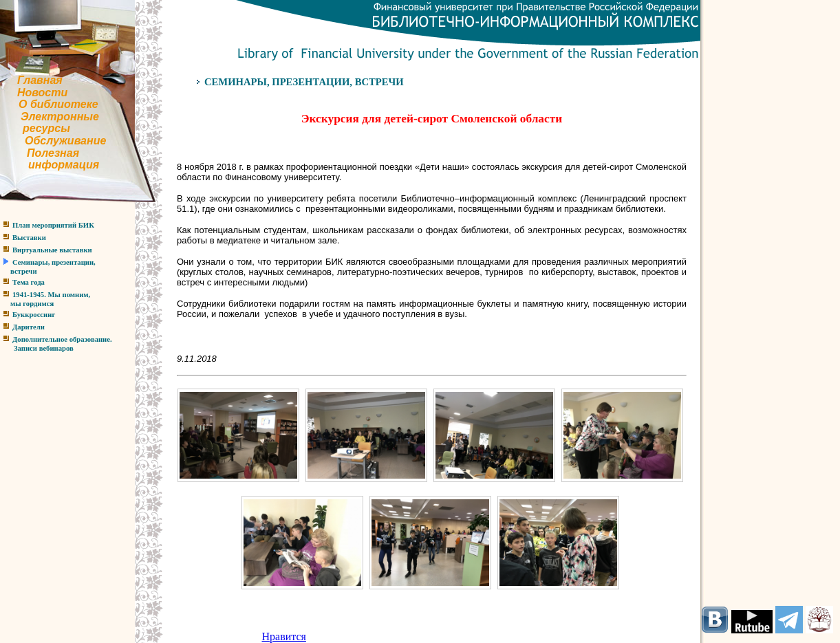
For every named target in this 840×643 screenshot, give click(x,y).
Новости (42, 92)
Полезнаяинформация (50, 159)
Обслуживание (65, 141)
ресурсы (46, 128)
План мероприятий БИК (53, 225)
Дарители (29, 327)
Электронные (60, 117)
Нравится (284, 636)
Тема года (29, 282)
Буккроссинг (34, 315)
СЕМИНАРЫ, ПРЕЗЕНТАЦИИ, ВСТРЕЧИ (304, 82)
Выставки (29, 238)
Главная (40, 80)
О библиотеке (58, 104)
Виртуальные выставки (52, 250)
